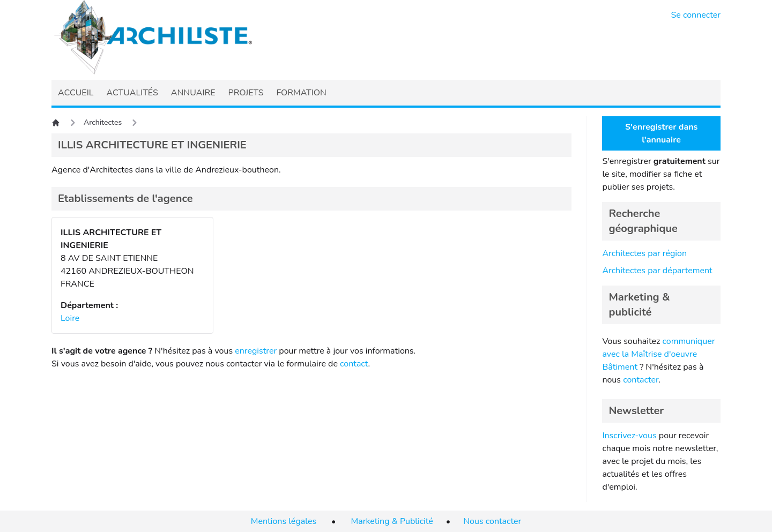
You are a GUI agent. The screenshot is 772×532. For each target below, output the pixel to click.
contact (354, 364)
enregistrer (256, 351)
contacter (641, 380)
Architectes (103, 122)
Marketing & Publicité (392, 521)
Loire (70, 318)
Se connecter (696, 15)
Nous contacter (492, 521)
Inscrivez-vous (629, 436)
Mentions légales (284, 521)
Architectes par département (657, 271)
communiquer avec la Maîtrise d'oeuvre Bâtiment (658, 354)
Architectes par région (644, 253)
